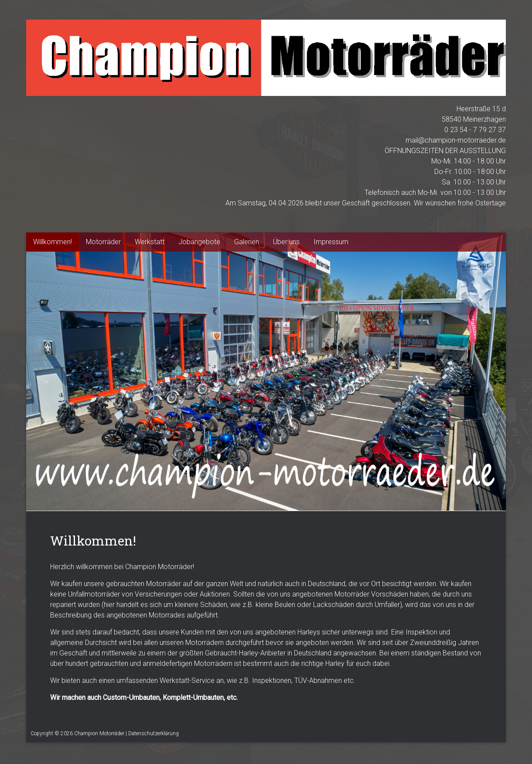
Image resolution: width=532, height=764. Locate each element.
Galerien (247, 242)
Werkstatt (150, 242)
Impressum (331, 242)
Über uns (286, 242)
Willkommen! (53, 242)
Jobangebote (199, 242)
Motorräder (103, 242)
